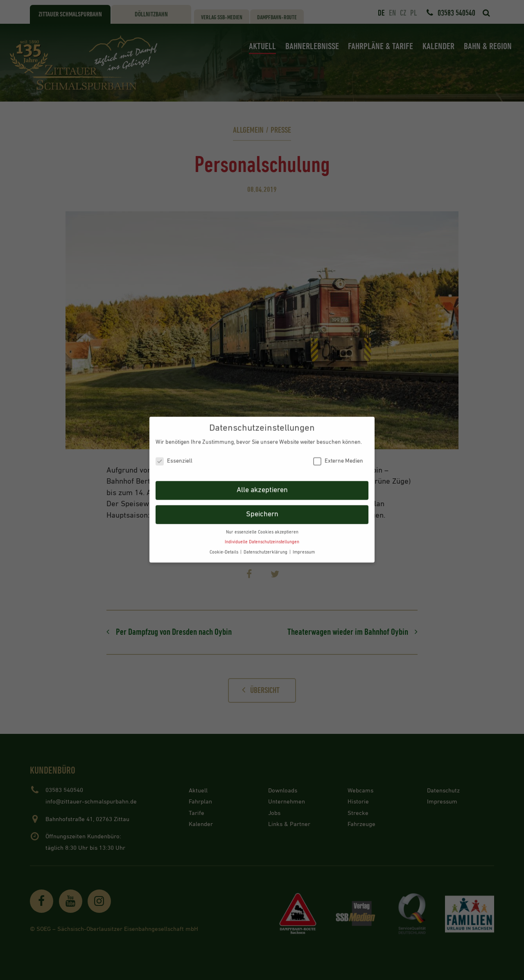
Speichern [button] (262, 508)
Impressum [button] (304, 546)
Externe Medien (338, 455)
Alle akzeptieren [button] (262, 484)
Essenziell (174, 455)
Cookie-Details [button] (225, 546)
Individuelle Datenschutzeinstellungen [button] (262, 536)
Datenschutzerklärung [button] (266, 546)
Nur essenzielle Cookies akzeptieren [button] (262, 526)
